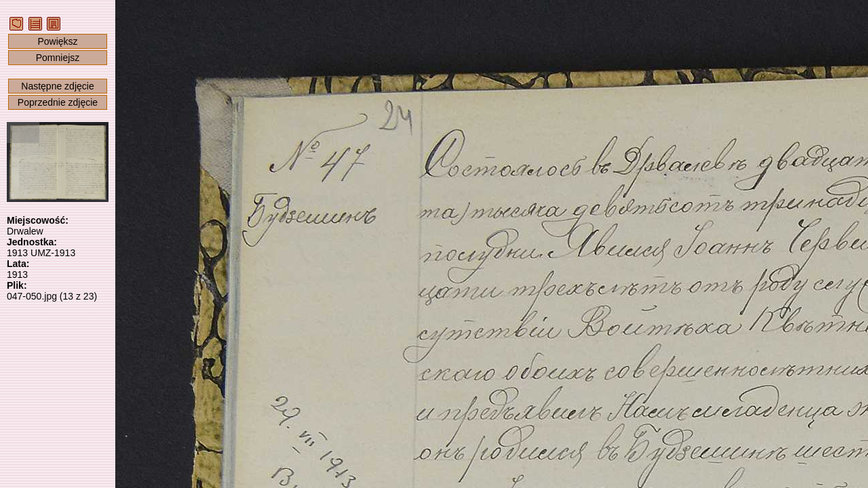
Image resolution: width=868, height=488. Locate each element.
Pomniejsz (58, 58)
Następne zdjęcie (57, 86)
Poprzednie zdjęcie (58, 102)
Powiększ (57, 41)
